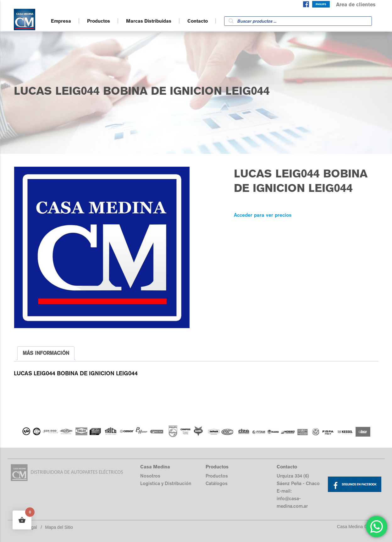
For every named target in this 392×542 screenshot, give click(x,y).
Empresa (61, 21)
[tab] (46, 353)
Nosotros (150, 476)
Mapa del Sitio (59, 527)
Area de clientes (356, 5)
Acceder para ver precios (263, 215)
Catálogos (217, 483)
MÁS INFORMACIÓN (46, 353)
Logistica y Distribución (166, 483)
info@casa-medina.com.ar (292, 502)
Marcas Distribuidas (149, 21)
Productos (99, 21)
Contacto (198, 21)
